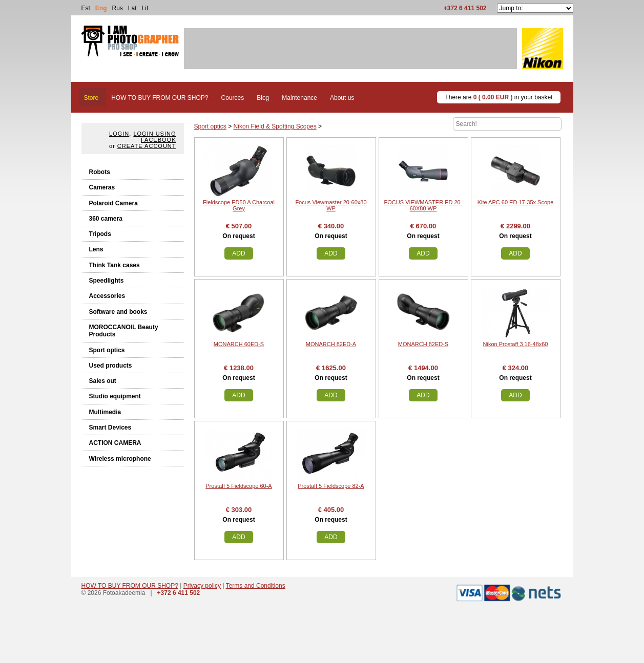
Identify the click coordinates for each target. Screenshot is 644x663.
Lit (145, 8)
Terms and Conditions (256, 586)
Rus (118, 8)
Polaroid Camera (113, 203)
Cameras (102, 187)
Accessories (107, 296)
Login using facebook (154, 137)
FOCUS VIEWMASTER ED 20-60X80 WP (423, 205)
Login (119, 134)
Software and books (118, 312)
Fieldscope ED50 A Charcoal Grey (239, 205)
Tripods (100, 234)
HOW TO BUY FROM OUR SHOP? (130, 586)
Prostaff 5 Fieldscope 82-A (331, 486)
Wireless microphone (120, 459)
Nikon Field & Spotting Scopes (275, 126)
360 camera (106, 219)
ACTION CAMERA (115, 443)
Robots (100, 172)
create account (147, 146)
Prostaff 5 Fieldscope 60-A (238, 486)
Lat (132, 8)
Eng (101, 8)
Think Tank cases (115, 265)
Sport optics (107, 350)
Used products (111, 366)
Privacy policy (202, 586)
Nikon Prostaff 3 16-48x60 (516, 344)
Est (86, 8)
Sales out (103, 381)
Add (238, 253)
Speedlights (107, 281)
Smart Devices (110, 427)
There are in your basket (498, 97)
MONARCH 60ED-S (239, 344)
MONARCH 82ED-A (331, 344)
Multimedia (105, 412)
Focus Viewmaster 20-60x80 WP (331, 205)
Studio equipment (115, 396)
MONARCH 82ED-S (423, 344)
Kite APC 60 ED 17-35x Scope (516, 202)
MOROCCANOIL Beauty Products (124, 331)
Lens (96, 249)
